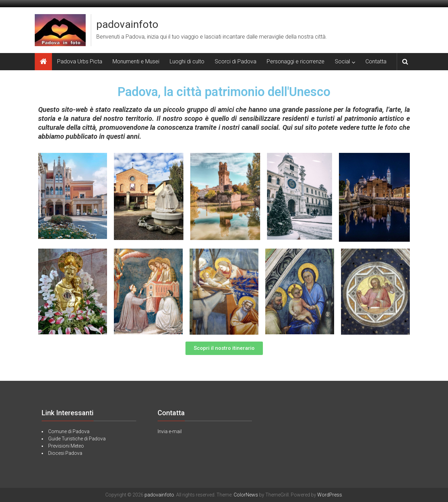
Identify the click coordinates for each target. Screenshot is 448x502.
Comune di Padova (69, 431)
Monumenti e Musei (136, 61)
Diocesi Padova (65, 453)
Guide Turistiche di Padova (77, 439)
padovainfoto (127, 24)
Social (342, 61)
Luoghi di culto (187, 61)
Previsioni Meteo (66, 446)
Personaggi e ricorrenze (296, 61)
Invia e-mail (170, 431)
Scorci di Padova (236, 61)
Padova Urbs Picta (80, 61)
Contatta (376, 61)
